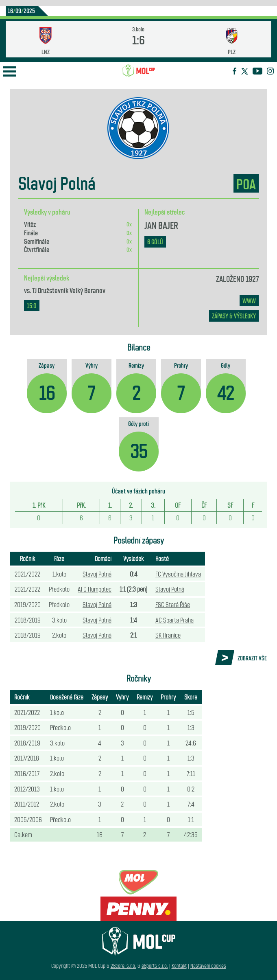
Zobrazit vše (252, 658)
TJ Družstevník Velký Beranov (69, 290)
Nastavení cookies (208, 966)
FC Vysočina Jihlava (178, 574)
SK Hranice (168, 635)
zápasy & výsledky (234, 316)
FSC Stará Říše (173, 604)
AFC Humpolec (95, 589)
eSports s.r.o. (155, 966)
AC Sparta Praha (174, 620)
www (249, 301)
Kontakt (179, 966)
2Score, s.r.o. (123, 966)
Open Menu (10, 71)
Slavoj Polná (97, 574)
